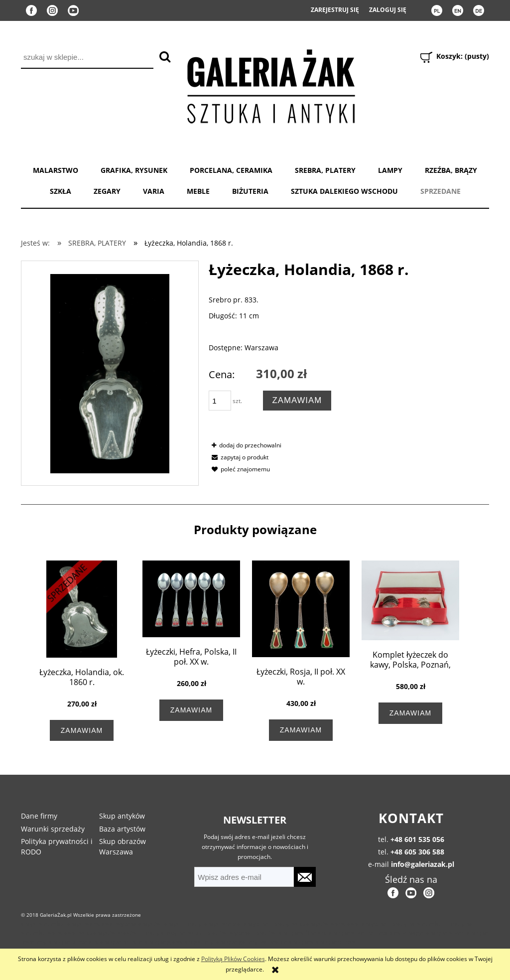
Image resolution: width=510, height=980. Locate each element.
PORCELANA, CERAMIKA (231, 170)
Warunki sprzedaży (53, 829)
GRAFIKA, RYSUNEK (134, 170)
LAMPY (390, 170)
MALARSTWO (56, 170)
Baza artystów (122, 829)
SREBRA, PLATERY (325, 170)
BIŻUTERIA (250, 191)
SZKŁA (61, 191)
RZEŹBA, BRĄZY (451, 170)
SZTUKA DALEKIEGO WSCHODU (344, 191)
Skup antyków (122, 816)
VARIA (154, 191)
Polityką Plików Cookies (233, 959)
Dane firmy (39, 816)
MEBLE (198, 191)
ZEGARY (107, 191)
